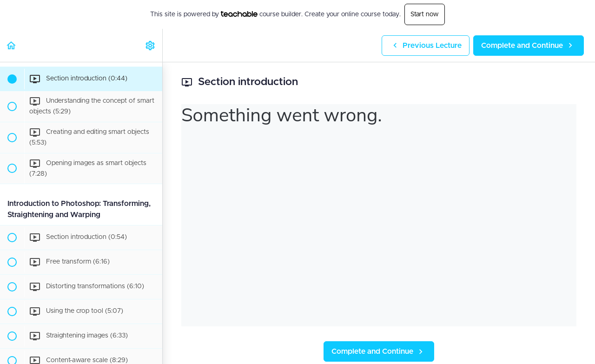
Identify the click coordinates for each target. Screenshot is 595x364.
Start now (425, 14)
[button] (12, 45)
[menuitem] (151, 45)
